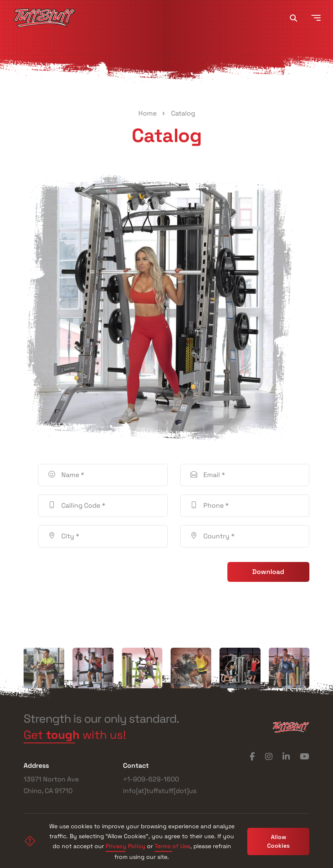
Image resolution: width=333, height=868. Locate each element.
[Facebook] (252, 757)
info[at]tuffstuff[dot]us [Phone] (160, 791)
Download (268, 572)
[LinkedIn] (286, 757)
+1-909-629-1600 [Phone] (151, 779)
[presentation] (101, 572)
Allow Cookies (278, 841)
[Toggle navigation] (316, 18)
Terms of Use (172, 847)
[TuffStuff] (44, 18)
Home (147, 113)
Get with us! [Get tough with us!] (75, 736)
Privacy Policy (125, 847)
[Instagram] (269, 757)
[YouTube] (305, 757)
